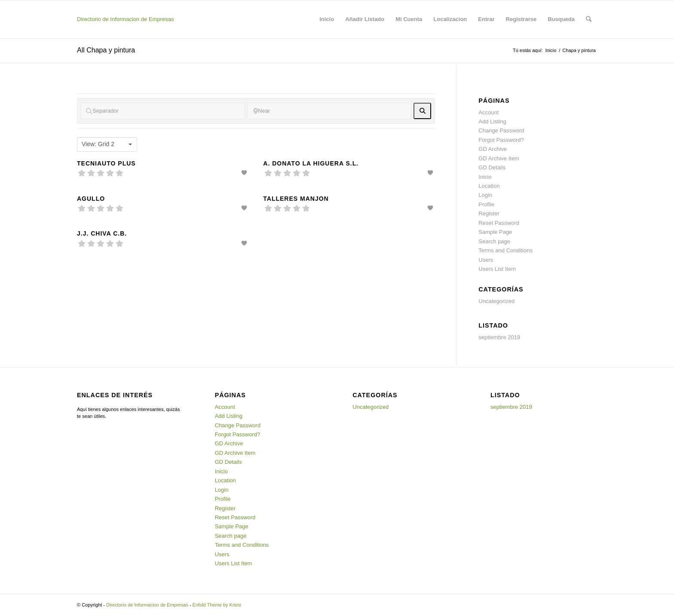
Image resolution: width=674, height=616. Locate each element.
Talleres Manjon (296, 199)
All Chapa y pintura (106, 50)
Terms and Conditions (505, 250)
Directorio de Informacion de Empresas (125, 19)
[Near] (329, 111)
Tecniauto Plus (106, 163)
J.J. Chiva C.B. (102, 233)
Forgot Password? (501, 140)
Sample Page (495, 232)
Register (489, 213)
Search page (494, 241)
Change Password (501, 130)
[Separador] (163, 111)
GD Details (492, 167)
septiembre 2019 (499, 337)
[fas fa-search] (422, 111)
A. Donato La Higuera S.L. (311, 163)
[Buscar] (589, 19)
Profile (486, 204)
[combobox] (107, 144)
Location (489, 186)
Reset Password (499, 223)
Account (489, 112)
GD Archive (493, 149)
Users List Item (497, 269)
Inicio (551, 50)
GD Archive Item (499, 158)
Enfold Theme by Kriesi (217, 605)
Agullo (91, 199)
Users (486, 260)
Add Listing (492, 121)
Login (485, 195)
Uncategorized (496, 301)
